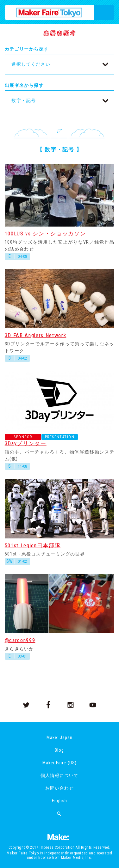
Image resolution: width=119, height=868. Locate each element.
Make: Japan (59, 737)
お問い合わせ (59, 788)
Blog (59, 750)
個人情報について (59, 775)
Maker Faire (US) (59, 763)
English (59, 801)
